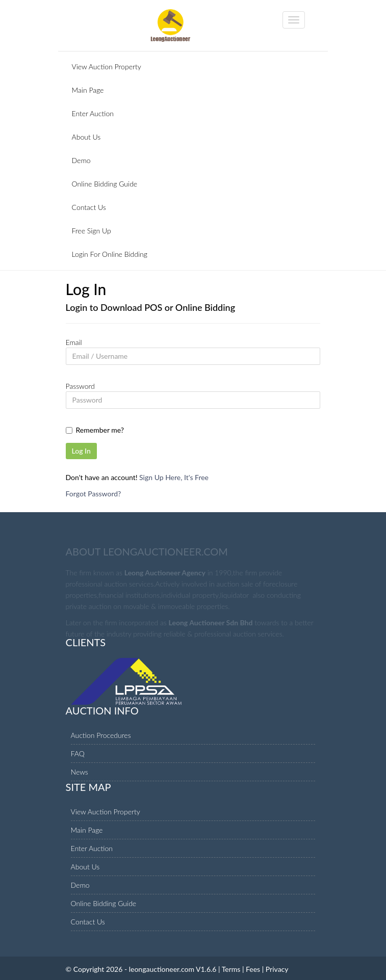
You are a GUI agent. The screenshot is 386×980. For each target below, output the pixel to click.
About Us (86, 137)
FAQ (78, 753)
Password (80, 386)
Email (74, 342)
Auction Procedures (101, 735)
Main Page (88, 90)
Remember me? (100, 430)
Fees (253, 969)
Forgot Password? (94, 494)
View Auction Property (107, 67)
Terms (231, 969)
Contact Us (89, 207)
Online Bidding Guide (105, 184)
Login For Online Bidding (110, 254)
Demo (81, 160)
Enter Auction (93, 113)
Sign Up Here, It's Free (174, 477)
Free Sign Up (92, 231)
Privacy (277, 969)
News (80, 772)
